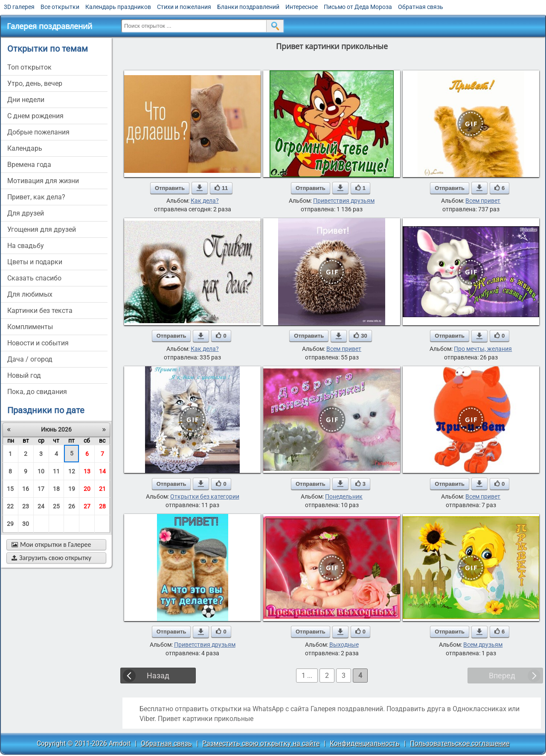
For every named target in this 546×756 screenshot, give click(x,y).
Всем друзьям (483, 645)
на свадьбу (26, 246)
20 (87, 489)
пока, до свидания (37, 392)
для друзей (26, 213)
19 (72, 489)
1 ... (307, 676)
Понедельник (344, 496)
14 (102, 471)
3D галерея (19, 7)
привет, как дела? (36, 197)
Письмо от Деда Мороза (358, 7)
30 (26, 524)
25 (56, 506)
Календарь (25, 148)
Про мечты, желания (483, 349)
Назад (158, 676)
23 (26, 506)
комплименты (30, 327)
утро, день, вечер (35, 83)
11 (56, 471)
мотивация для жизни (43, 181)
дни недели (26, 100)
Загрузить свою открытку (51, 558)
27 (87, 506)
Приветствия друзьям (344, 201)
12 (72, 471)
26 (72, 506)
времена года (29, 165)
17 (41, 489)
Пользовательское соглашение (460, 743)
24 (41, 506)
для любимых (30, 294)
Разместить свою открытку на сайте (261, 743)
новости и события (38, 343)
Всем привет (483, 201)
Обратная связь (421, 7)
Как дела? (205, 201)
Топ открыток (29, 67)
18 (56, 489)
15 (10, 489)
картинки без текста (40, 311)
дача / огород (30, 359)
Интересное (302, 7)
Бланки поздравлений (248, 7)
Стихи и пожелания (184, 7)
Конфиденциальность (365, 743)
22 (10, 506)
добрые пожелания (38, 132)
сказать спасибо (34, 278)
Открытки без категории (205, 496)
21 (102, 489)
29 (10, 524)
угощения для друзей (42, 229)
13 (87, 471)
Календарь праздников (118, 7)
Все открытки (60, 7)
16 (26, 489)
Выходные (344, 645)
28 (102, 506)
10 (41, 471)
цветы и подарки (35, 262)
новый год (24, 375)
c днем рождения (35, 116)
